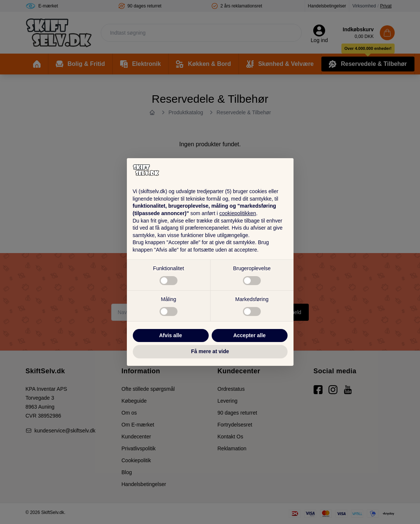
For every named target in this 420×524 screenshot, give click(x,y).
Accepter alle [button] (249, 335)
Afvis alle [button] (171, 335)
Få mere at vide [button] (210, 351)
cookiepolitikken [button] (238, 213)
